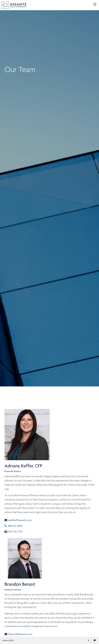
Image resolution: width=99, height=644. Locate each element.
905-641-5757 (14, 531)
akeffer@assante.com (18, 520)
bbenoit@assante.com (18, 634)
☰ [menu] (95, 5)
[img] (49, 193)
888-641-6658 (16, 526)
